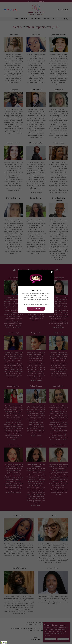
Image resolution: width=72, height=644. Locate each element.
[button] (4, 643)
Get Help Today (36, 309)
